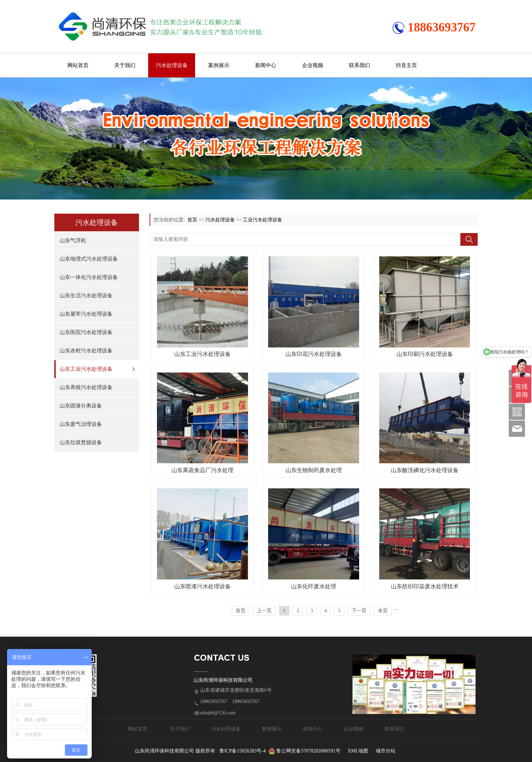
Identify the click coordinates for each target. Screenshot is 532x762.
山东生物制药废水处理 (314, 470)
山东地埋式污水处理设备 (89, 259)
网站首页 (78, 65)
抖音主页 (406, 65)
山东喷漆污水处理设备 (202, 586)
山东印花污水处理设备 (314, 354)
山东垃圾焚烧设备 (81, 442)
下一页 (359, 611)
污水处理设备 (172, 65)
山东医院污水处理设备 (86, 332)
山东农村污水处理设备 (86, 351)
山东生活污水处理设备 (86, 296)
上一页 (264, 611)
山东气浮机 (73, 240)
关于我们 (125, 65)
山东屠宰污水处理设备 (86, 314)
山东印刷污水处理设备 (425, 354)
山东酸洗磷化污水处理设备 (425, 470)
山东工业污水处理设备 (86, 369)
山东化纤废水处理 (314, 586)
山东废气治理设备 (81, 424)
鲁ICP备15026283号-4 (243, 751)
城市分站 (386, 751)
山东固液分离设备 (81, 406)
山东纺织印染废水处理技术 (425, 586)
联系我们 (359, 65)
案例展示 (219, 65)
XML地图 (358, 751)
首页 (192, 220)
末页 (383, 611)
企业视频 (313, 65)
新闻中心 (266, 65)
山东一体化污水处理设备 (89, 277)
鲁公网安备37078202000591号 (308, 751)
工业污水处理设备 (262, 220)
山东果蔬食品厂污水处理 (202, 470)
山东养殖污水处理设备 (86, 387)
